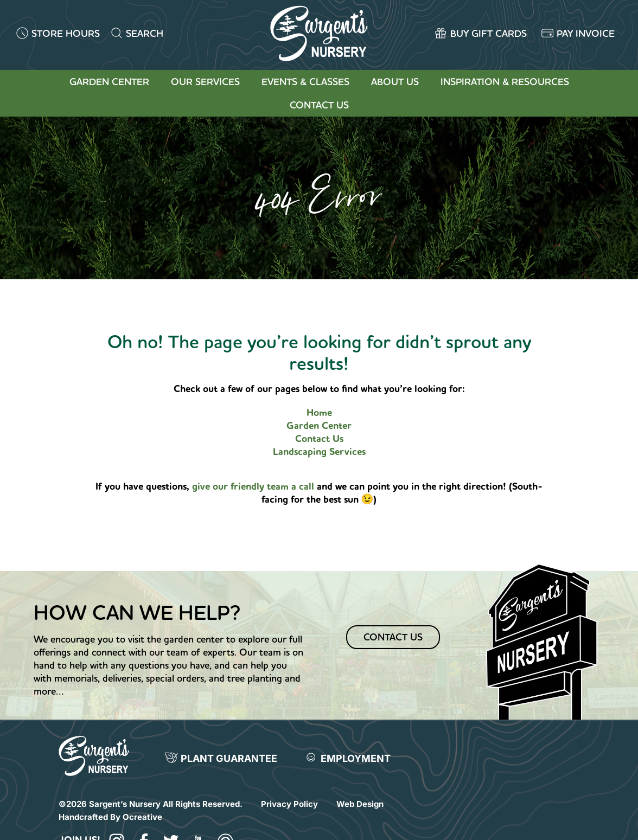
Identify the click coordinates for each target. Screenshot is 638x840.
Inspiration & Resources (505, 82)
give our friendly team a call (254, 486)
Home (319, 413)
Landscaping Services (319, 452)
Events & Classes (305, 82)
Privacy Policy (289, 804)
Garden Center (109, 82)
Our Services (205, 82)
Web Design (360, 804)
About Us (395, 82)
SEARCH (145, 33)
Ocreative (142, 817)
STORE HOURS (66, 33)
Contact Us (319, 105)
